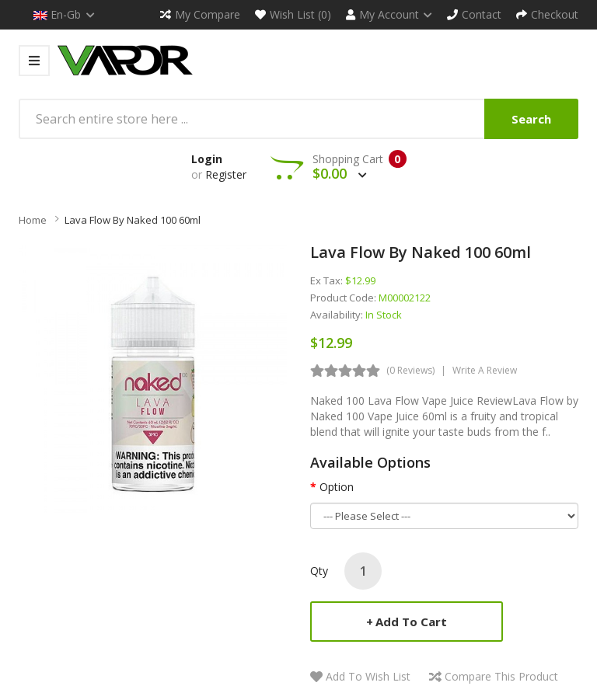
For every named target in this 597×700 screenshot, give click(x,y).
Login (207, 159)
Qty (319, 571)
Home (33, 220)
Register (226, 174)
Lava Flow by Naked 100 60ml (133, 220)
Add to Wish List (368, 676)
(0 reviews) (410, 370)
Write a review (485, 370)
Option (337, 487)
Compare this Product (501, 676)
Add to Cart (411, 622)
